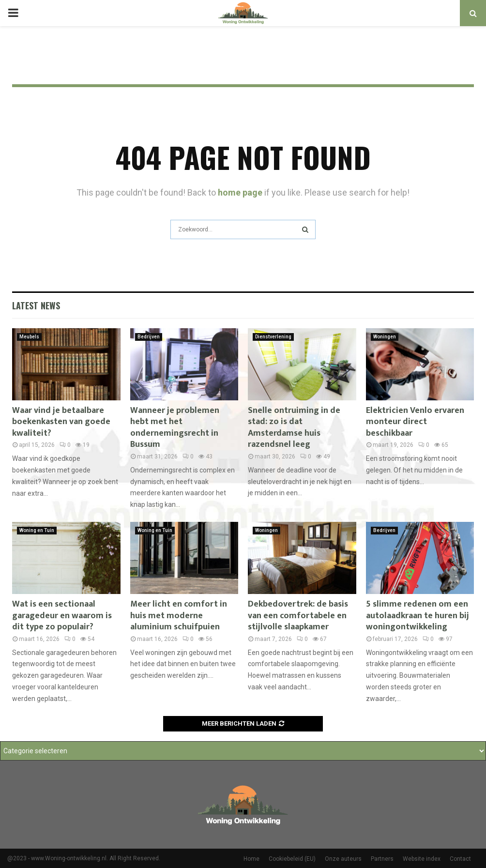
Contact (460, 859)
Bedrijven (149, 337)
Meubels (29, 337)
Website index (422, 859)
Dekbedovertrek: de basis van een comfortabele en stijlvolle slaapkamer (298, 616)
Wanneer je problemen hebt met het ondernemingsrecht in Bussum (175, 427)
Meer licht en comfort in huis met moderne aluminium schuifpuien (179, 616)
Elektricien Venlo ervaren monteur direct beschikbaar (415, 422)
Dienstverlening (273, 337)
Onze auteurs (343, 859)
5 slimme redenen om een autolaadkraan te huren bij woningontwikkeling (418, 616)
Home (251, 859)
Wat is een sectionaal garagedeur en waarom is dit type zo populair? (62, 616)
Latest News (36, 305)
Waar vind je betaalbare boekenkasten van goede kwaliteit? (61, 422)
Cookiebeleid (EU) (292, 859)
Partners (382, 859)
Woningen (385, 337)
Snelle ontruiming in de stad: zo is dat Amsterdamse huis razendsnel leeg (294, 427)
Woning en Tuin (37, 530)
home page (240, 192)
